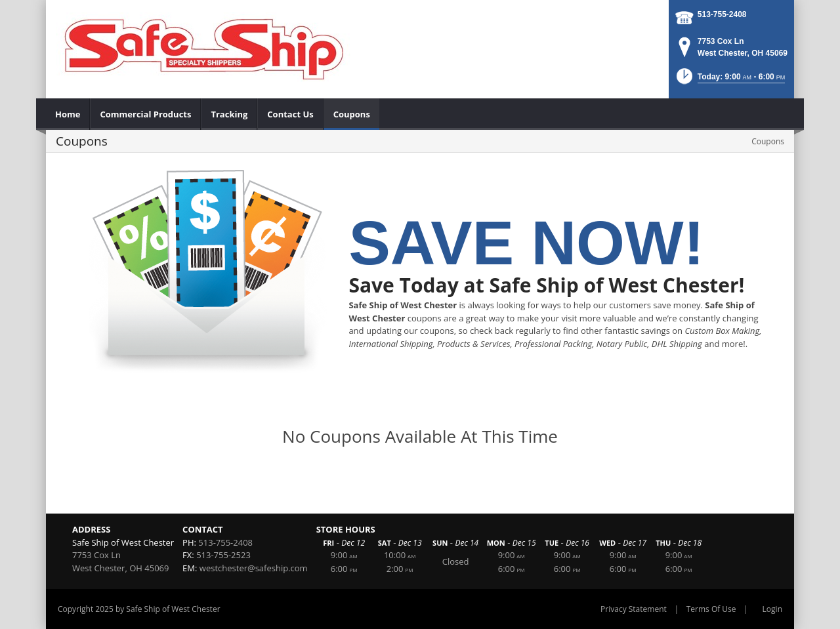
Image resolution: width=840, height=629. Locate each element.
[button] (729, 80)
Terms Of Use (711, 609)
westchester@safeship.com (254, 568)
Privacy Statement (634, 609)
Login (772, 609)
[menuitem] (68, 114)
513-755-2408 (722, 14)
